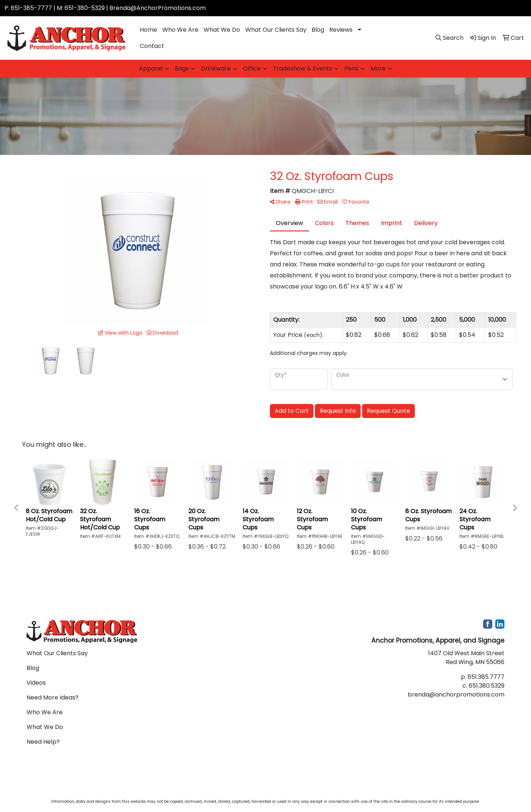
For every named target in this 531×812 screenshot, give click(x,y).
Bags (182, 68)
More (378, 68)
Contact (152, 46)
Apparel (151, 68)
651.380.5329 (487, 686)
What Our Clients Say (276, 30)
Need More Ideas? (53, 697)
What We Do (222, 30)
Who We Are (180, 30)
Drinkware (216, 68)
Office (252, 68)
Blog (318, 30)
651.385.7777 (486, 677)
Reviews (341, 30)
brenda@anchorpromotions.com (456, 694)
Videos (36, 683)
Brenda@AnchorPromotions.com (158, 8)
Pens (351, 68)
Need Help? (43, 742)
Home (148, 30)
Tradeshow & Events (303, 68)
